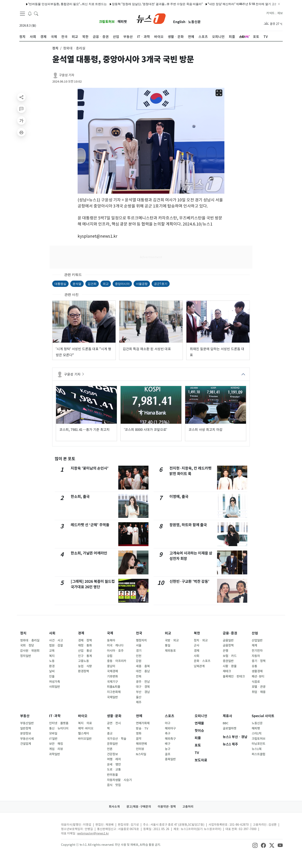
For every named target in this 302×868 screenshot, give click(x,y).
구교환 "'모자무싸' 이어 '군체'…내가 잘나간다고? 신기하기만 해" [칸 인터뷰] (166, 4)
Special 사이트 (263, 716)
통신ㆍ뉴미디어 (59, 728)
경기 (139, 651)
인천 (139, 656)
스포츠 (170, 716)
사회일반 (55, 687)
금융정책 (228, 645)
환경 (52, 666)
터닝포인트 (258, 744)
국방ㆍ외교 (172, 640)
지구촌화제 (114, 692)
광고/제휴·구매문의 (139, 807)
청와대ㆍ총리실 (30, 640)
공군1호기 (161, 284)
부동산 (25, 716)
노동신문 (194, 22)
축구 (168, 733)
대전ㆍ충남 (143, 671)
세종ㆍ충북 (143, 666)
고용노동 (83, 661)
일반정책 (26, 728)
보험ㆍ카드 (230, 656)
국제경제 (112, 671)
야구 (168, 723)
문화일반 (112, 744)
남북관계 (199, 666)
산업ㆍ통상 (85, 651)
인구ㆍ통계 (85, 656)
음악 (139, 739)
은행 (225, 651)
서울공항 (142, 284)
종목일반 (170, 759)
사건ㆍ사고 (56, 640)
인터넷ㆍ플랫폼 (59, 723)
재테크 (227, 671)
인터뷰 (140, 749)
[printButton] (21, 132)
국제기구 (112, 682)
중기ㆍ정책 (259, 661)
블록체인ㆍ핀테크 (234, 676)
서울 (139, 645)
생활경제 (257, 671)
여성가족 (55, 682)
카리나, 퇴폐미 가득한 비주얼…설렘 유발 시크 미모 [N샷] (256, 4)
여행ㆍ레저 (114, 759)
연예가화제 (143, 723)
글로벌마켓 (230, 728)
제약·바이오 (86, 728)
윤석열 (77, 284)
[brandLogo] (151, 18)
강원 (139, 661)
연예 (139, 716)
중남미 (111, 666)
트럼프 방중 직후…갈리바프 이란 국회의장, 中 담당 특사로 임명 (72, 4)
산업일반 (257, 640)
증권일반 (228, 661)
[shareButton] (21, 97)
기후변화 (112, 676)
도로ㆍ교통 (114, 770)
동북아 (111, 640)
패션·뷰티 (258, 676)
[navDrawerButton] (22, 14)
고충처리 (188, 807)
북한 (197, 633)
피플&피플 (114, 687)
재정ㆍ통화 (85, 645)
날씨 (52, 671)
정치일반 (26, 656)
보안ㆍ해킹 (56, 744)
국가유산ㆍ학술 (117, 739)
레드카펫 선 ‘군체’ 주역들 (90, 525)
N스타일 (141, 754)
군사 (197, 645)
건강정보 (112, 754)
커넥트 (270, 13)
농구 (168, 749)
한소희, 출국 (80, 497)
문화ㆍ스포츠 (202, 661)
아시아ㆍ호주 (115, 651)
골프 (168, 754)
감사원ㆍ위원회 (30, 651)
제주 (139, 702)
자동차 (256, 656)
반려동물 (112, 775)
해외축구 (170, 739)
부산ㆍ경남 (143, 692)
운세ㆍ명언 (114, 764)
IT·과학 (55, 716)
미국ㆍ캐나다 (115, 645)
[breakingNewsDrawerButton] (30, 13)
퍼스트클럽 (258, 754)
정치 (23, 633)
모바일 (53, 733)
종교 (110, 733)
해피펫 (122, 22)
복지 (52, 656)
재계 (254, 645)
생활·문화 (114, 716)
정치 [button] (55, 48)
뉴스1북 (257, 749)
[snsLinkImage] (255, 845)
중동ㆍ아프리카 (117, 661)
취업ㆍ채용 (259, 692)
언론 (110, 749)
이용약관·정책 (167, 807)
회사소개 (114, 807)
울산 (139, 697)
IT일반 (53, 739)
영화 (139, 733)
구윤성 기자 (67, 75)
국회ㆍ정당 (27, 645)
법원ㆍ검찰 (56, 645)
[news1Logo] (37, 828)
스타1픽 (257, 733)
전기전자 (257, 651)
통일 (168, 645)
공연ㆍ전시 (114, 723)
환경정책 (83, 671)
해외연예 (141, 744)
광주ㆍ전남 (143, 682)
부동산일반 (27, 723)
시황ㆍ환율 (230, 666)
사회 (52, 633)
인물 (52, 676)
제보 (280, 13)
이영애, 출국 (179, 497)
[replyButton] (21, 109)
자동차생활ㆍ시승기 (119, 780)
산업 (255, 633)
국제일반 (112, 697)
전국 (139, 633)
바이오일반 (85, 739)
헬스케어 (83, 733)
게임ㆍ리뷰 (56, 749)
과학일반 (55, 754)
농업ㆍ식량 (85, 666)
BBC (226, 723)
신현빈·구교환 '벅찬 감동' (189, 581)
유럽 (110, 656)
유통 (254, 666)
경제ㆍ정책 (85, 640)
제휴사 (227, 716)
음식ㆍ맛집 (114, 785)
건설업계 (26, 744)
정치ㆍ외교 (201, 640)
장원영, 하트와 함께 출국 (188, 525)
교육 (52, 651)
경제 (81, 633)
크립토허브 (107, 22)
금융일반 (228, 640)
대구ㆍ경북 (143, 687)
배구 (168, 744)
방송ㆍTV (142, 728)
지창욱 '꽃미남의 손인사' (90, 468)
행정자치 (141, 640)
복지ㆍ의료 (85, 723)
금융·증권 (230, 633)
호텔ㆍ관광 (259, 687)
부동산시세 (27, 739)
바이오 (83, 716)
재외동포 (170, 651)
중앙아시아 (122, 284)
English (179, 22)
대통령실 (60, 284)
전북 (139, 676)
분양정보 (26, 733)
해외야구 (170, 728)
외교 (106, 284)
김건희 (92, 284)
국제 (110, 633)
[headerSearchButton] (36, 13)
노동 (52, 661)
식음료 (256, 682)
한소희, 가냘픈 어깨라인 (89, 553)
